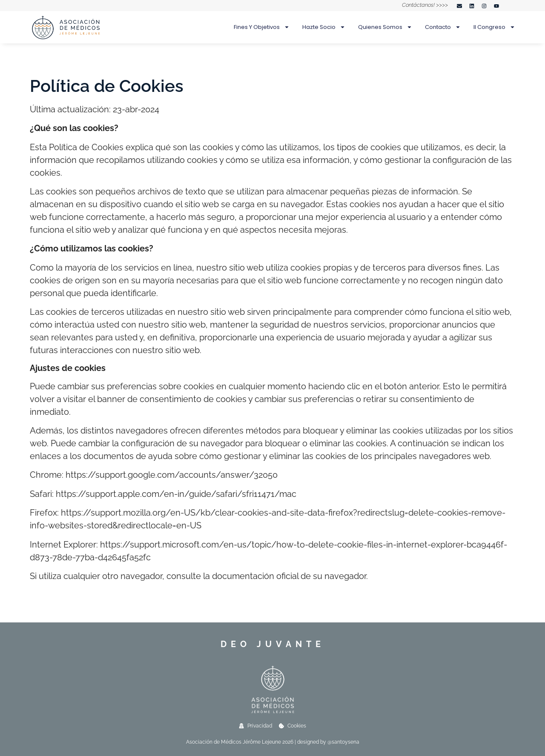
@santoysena (343, 742)
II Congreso (494, 27)
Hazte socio (324, 27)
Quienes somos (385, 27)
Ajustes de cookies (68, 368)
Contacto (443, 27)
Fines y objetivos (262, 27)
